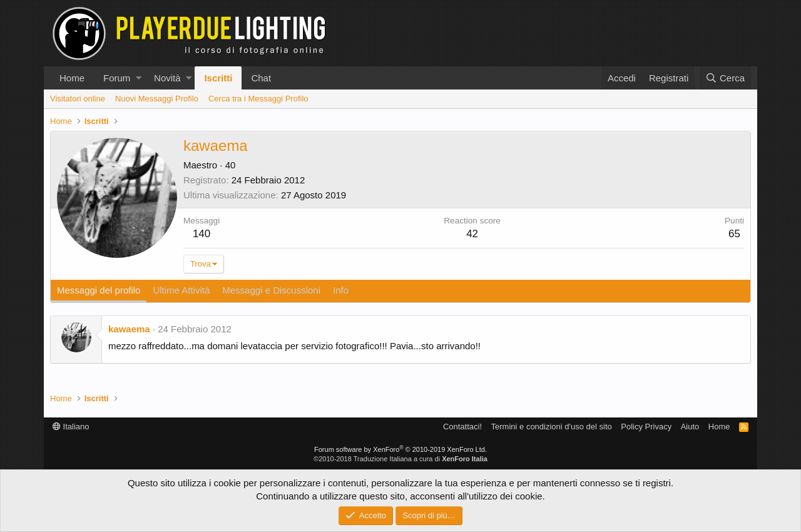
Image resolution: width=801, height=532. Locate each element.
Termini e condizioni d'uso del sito (552, 427)
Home (72, 78)
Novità (167, 78)
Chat (261, 78)
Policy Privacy (646, 427)
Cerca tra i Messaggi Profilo (258, 99)
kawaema (129, 329)
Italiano (71, 427)
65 (734, 234)
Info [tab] (341, 290)
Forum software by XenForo (400, 449)
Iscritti (218, 78)
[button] (139, 78)
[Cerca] (725, 78)
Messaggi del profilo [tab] (99, 290)
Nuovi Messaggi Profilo (157, 99)
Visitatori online (78, 99)
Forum (117, 78)
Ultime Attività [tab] (181, 290)
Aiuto (690, 427)
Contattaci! (462, 427)
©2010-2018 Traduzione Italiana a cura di (400, 459)
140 (202, 234)
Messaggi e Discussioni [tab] (271, 290)
